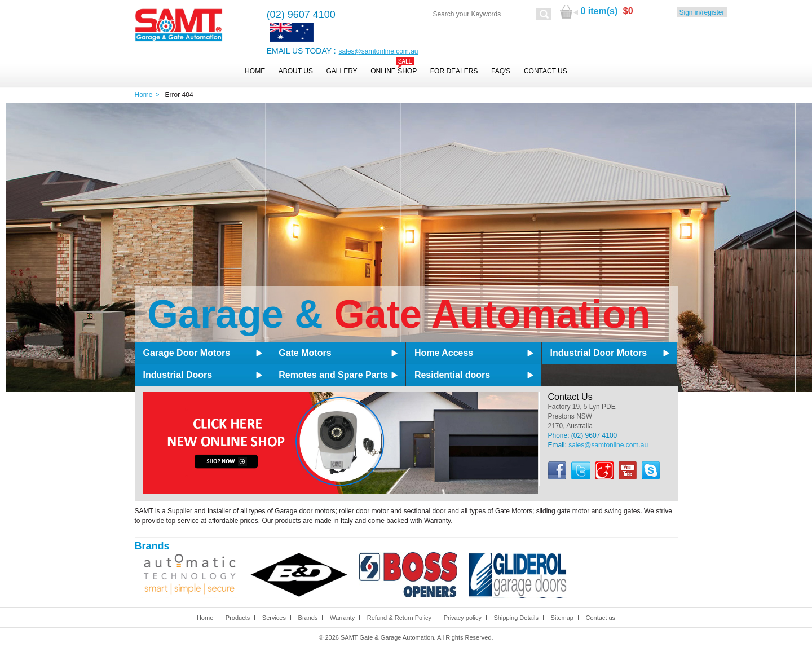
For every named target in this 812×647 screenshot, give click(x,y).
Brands (308, 618)
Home (255, 71)
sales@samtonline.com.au (379, 51)
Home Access (444, 353)
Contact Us (546, 71)
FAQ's (501, 71)
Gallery (341, 71)
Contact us (600, 618)
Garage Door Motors (187, 353)
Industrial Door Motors (599, 353)
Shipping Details (516, 618)
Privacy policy (463, 618)
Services (274, 618)
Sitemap (562, 618)
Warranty (342, 618)
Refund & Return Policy (399, 618)
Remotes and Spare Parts (333, 375)
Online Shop (394, 71)
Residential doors (452, 375)
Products (238, 618)
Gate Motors (305, 353)
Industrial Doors (178, 375)
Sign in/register (702, 12)
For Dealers (454, 71)
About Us (296, 71)
